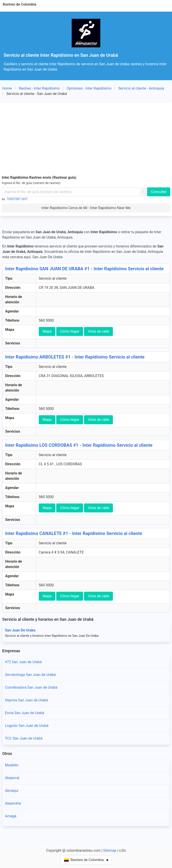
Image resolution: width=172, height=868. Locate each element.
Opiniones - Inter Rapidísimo (89, 88)
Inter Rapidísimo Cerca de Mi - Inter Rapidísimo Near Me (86, 208)
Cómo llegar (70, 331)
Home (7, 88)
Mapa (47, 331)
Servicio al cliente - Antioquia (141, 88)
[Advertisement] (86, 138)
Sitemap (110, 850)
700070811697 (17, 199)
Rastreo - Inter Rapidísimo (39, 88)
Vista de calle (98, 331)
